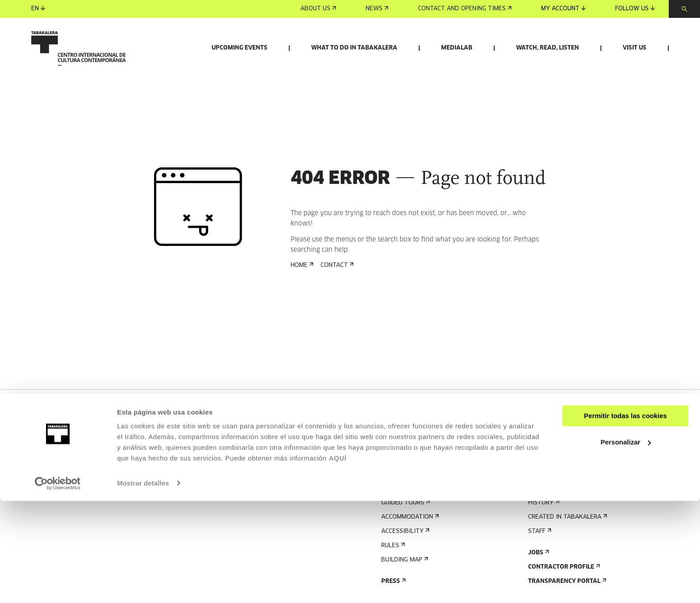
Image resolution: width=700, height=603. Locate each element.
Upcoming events (240, 48)
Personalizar (626, 544)
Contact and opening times (465, 9)
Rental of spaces (558, 476)
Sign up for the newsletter (428, 476)
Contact (336, 317)
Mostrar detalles (143, 585)
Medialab (457, 48)
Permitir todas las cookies (625, 518)
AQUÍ (337, 561)
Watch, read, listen (548, 48)
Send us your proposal (568, 490)
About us (318, 9)
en (38, 9)
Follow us (635, 9)
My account (563, 9)
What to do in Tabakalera (354, 48)
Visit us (635, 48)
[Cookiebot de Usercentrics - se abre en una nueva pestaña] (58, 586)
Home (301, 317)
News (377, 9)
